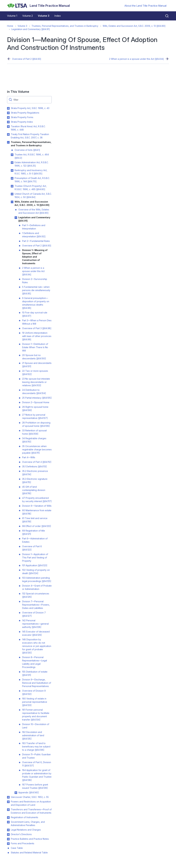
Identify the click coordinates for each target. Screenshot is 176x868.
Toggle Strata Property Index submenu (8, 122)
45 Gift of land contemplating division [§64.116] (34, 490)
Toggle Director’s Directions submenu (8, 835)
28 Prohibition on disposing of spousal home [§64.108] (36, 424)
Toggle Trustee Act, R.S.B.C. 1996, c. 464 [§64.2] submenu (12, 155)
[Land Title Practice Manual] (38, 6)
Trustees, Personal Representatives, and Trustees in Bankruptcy (65, 26)
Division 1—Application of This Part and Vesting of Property (35, 558)
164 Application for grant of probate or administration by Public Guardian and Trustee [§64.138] (37, 775)
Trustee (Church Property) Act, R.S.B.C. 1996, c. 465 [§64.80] (31, 188)
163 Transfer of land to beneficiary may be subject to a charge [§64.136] (36, 747)
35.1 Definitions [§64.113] (34, 466)
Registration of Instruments (24, 817)
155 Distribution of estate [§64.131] (35, 673)
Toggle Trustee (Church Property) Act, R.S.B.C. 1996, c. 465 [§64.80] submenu (12, 186)
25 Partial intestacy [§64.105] (37, 398)
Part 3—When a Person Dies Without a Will (37, 322)
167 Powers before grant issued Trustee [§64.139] (35, 786)
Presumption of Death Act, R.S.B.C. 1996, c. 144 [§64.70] (32, 180)
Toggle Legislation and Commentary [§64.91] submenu (16, 218)
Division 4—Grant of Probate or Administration (37, 587)
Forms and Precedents (23, 843)
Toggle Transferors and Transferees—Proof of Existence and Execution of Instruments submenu (8, 810)
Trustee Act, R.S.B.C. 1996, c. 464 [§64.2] (32, 156)
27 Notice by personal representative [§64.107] (35, 416)
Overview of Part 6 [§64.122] (32, 548)
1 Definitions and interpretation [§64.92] (34, 235)
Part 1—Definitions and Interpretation (34, 227)
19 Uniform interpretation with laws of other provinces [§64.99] (37, 336)
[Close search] (165, 16)
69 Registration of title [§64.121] (34, 532)
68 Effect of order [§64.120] (37, 526)
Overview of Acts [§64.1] (27, 150)
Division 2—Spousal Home (36, 402)
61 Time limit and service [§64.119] (35, 520)
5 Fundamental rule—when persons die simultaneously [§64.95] (36, 290)
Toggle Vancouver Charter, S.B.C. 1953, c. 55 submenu (8, 797)
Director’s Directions (21, 834)
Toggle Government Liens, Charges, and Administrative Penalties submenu (8, 822)
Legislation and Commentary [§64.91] (31, 29)
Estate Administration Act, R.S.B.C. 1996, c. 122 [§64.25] (32, 164)
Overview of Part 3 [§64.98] (37, 328)
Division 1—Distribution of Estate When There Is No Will (35, 347)
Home (10, 26)
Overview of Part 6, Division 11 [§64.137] (37, 764)
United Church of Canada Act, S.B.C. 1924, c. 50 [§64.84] (33, 195)
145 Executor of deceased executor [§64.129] (36, 633)
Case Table (17, 848)
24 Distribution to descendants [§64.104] (34, 392)
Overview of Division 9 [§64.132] (34, 692)
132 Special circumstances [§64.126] (36, 595)
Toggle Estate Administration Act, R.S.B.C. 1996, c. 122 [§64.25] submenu (12, 163)
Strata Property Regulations (25, 113)
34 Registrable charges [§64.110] (34, 440)
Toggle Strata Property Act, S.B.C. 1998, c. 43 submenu (8, 108)
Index (58, 16)
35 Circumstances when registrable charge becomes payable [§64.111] (37, 449)
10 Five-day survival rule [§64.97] (35, 314)
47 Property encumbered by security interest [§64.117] (37, 500)
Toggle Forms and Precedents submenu (8, 844)
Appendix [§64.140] (29, 792)
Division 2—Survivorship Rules (35, 281)
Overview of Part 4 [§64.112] (37, 462)
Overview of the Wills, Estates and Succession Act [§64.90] (34, 211)
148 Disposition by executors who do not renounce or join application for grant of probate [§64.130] (37, 646)
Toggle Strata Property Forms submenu (8, 117)
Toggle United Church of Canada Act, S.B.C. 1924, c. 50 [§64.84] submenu (12, 194)
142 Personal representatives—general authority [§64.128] (35, 624)
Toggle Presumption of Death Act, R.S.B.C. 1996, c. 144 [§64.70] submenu (12, 178)
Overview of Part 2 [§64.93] (27, 59)
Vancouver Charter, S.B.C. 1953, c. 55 (30, 797)
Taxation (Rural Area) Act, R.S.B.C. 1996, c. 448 (28, 128)
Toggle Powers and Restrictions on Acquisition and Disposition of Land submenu (8, 802)
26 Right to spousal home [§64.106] (35, 409)
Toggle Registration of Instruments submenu (8, 818)
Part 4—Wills (29, 457)
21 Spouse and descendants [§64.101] (37, 365)
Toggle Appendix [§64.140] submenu (16, 793)
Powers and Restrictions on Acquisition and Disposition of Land (31, 803)
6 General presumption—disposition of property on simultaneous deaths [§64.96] (36, 303)
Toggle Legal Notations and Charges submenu (8, 830)
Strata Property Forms (22, 117)
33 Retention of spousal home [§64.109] (34, 432)
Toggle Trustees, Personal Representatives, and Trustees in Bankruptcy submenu (8, 142)
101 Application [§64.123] (35, 565)
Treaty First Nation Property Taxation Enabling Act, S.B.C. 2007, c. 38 (30, 136)
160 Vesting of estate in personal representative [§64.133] (35, 702)
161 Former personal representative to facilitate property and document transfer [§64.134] (36, 715)
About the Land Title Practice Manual (145, 6)
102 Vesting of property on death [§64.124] (36, 572)
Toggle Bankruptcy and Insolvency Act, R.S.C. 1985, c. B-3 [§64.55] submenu (12, 170)
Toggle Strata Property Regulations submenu (8, 113)
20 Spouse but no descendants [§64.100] (34, 357)
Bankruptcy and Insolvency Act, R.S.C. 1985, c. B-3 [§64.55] (31, 172)
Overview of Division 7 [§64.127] (34, 614)
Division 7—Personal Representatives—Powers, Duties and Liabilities (36, 605)
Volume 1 (12, 16)
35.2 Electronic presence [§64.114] (35, 473)
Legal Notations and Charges (26, 830)
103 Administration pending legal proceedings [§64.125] (37, 579)
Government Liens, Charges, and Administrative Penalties (28, 823)
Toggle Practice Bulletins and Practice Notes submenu (8, 839)
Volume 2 (28, 16)
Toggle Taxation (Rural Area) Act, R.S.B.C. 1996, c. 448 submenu (8, 127)
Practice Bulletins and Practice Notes (30, 839)
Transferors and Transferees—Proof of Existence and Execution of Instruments (31, 811)
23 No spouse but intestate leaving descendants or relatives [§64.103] (36, 382)
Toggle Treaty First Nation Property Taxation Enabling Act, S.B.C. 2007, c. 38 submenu (8, 134)
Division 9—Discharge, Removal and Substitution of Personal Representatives (37, 683)
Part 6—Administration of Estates (35, 540)
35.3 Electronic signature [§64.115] (35, 481)
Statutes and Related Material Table (29, 853)
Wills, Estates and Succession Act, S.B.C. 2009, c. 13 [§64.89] (134, 26)
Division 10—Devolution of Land (36, 726)
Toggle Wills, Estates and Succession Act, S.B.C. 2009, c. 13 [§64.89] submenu (12, 202)
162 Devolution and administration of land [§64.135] (33, 735)
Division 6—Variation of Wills (37, 506)
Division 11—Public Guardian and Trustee (36, 756)
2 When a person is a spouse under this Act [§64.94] (137, 59)
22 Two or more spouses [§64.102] (35, 373)
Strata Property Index (22, 122)
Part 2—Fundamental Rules (36, 241)
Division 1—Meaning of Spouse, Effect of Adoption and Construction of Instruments (35, 257)
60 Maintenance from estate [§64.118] (37, 512)
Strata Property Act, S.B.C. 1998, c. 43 (30, 108)
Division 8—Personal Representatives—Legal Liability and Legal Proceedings (35, 662)
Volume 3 (44, 16)
